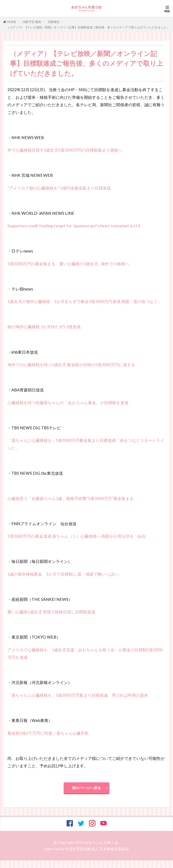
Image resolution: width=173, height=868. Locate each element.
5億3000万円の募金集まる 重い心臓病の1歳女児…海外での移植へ (68, 264)
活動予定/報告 (32, 22)
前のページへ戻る (86, 788)
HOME (12, 22)
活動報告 (54, 22)
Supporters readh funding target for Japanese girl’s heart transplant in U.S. (74, 226)
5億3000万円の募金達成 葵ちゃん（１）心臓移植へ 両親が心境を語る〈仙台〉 (79, 536)
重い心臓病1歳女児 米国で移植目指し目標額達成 (51, 612)
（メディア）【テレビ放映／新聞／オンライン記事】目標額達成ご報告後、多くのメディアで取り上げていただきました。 (88, 27)
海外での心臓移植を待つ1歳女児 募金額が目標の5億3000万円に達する (71, 365)
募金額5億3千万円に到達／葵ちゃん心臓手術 (48, 733)
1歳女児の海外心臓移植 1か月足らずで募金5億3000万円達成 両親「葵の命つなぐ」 (84, 301)
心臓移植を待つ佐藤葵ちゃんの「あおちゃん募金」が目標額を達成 (68, 403)
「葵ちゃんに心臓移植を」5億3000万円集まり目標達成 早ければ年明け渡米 (78, 695)
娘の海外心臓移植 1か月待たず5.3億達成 (44, 327)
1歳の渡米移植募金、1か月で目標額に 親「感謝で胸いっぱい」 (65, 574)
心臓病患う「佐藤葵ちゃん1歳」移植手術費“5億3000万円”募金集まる (70, 498)
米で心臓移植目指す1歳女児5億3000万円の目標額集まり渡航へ (65, 150)
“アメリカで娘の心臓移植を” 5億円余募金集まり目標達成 (59, 188)
